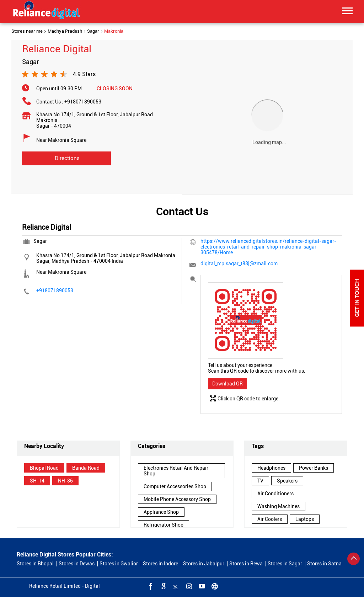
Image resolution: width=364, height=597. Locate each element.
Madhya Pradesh (65, 31)
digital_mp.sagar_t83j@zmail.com (239, 263)
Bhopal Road (44, 468)
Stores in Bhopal (35, 564)
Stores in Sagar (285, 564)
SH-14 (37, 481)
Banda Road (86, 468)
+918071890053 (83, 102)
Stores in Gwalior (119, 564)
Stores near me (27, 31)
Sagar (93, 31)
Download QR (227, 384)
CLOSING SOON (115, 89)
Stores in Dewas (77, 564)
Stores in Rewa (246, 564)
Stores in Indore (160, 564)
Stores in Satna (324, 564)
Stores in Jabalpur (204, 564)
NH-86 (65, 481)
